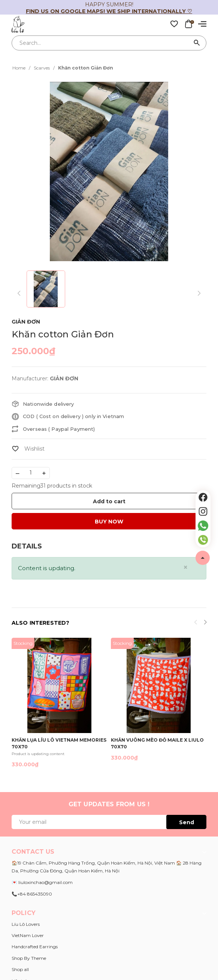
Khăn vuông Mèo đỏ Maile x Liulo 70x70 (157, 743)
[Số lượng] (31, 473)
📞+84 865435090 (32, 894)
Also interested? (40, 623)
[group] (109, 171)
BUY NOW (109, 522)
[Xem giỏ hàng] (188, 24)
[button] (205, 623)
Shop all (20, 969)
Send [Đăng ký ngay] (187, 822)
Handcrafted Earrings (35, 947)
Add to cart (109, 501)
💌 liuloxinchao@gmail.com (42, 882)
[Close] (186, 567)
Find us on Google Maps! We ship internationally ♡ (109, 11)
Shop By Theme (29, 958)
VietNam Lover (28, 935)
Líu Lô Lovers (26, 924)
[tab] (27, 546)
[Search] (197, 43)
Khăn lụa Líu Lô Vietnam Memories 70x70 (59, 743)
